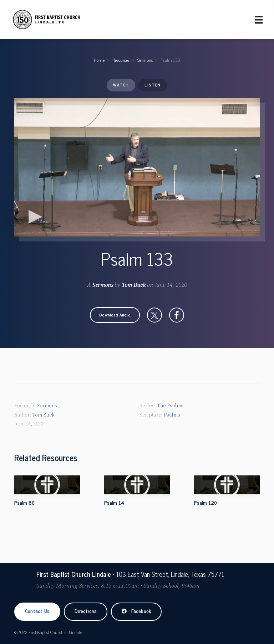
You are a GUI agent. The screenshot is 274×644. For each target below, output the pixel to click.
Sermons (145, 60)
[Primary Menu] (259, 20)
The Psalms (170, 406)
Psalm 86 (24, 502)
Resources (121, 60)
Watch (121, 85)
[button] (115, 315)
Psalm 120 (205, 502)
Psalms (172, 415)
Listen (153, 85)
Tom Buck (134, 285)
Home (99, 60)
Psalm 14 (114, 502)
